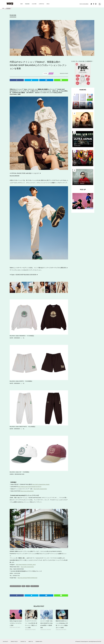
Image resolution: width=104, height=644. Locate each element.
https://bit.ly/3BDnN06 (15, 176)
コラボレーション (40, 586)
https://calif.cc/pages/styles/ (40, 489)
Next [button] (92, 201)
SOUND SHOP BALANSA (16, 586)
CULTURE (34, 4)
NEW (22, 4)
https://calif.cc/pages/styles (27, 567)
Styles (26, 586)
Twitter (91, 4)
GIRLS (48, 4)
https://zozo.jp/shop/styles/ (27, 491)
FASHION (27, 4)
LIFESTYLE (41, 4)
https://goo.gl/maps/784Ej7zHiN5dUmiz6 (27, 578)
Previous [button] (73, 201)
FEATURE (52, 73)
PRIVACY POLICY (14, 642)
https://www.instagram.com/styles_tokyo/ (26, 565)
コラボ (32, 586)
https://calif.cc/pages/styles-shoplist (41, 484)
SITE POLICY (5, 642)
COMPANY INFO (39, 642)
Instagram (96, 4)
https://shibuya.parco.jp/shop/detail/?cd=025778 (30, 487)
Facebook (94, 4)
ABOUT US (31, 642)
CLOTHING (46, 73)
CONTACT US (23, 642)
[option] (83, 202)
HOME (3, 9)
